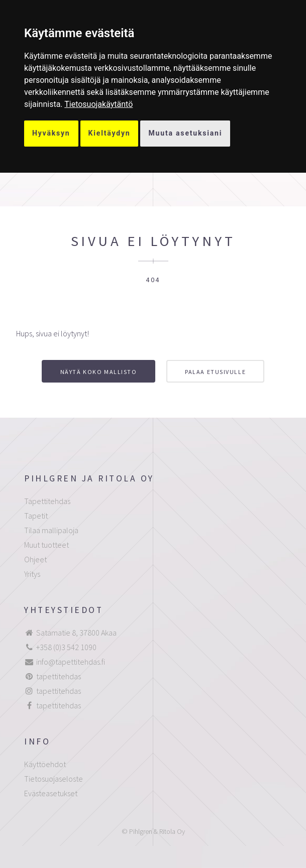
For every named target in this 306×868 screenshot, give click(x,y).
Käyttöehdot (45, 764)
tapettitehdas (59, 676)
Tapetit (36, 516)
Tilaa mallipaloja (51, 530)
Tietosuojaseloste (54, 779)
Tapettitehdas (47, 501)
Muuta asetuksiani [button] (185, 133)
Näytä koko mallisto (99, 372)
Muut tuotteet (46, 545)
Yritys (32, 574)
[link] (98, 104)
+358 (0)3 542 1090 (66, 647)
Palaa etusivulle (215, 372)
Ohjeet (35, 559)
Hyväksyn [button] (51, 133)
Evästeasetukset (51, 793)
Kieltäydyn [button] (110, 133)
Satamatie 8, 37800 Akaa (76, 633)
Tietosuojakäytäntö (98, 104)
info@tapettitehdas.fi (71, 662)
